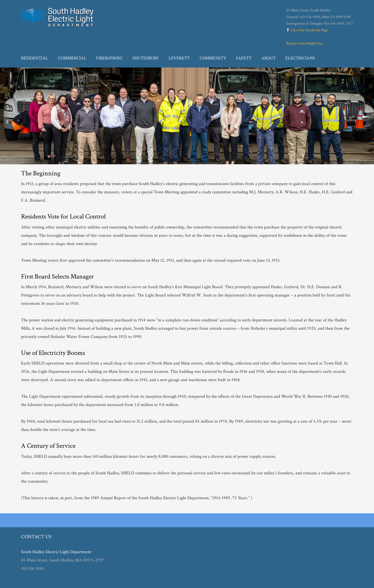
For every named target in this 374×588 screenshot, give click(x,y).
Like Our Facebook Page (307, 30)
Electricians (300, 58)
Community (213, 58)
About (269, 58)
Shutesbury (146, 58)
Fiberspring (109, 58)
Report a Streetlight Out (304, 43)
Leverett (179, 58)
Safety (244, 58)
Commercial (72, 58)
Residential (35, 58)
